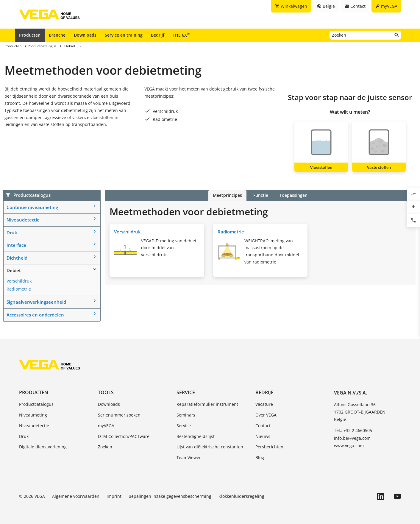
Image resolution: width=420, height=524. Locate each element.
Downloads (85, 35)
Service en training (124, 35)
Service (186, 392)
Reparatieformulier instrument (207, 404)
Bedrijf (158, 35)
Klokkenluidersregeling (241, 496)
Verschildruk (19, 281)
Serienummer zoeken (119, 415)
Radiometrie (19, 289)
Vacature (264, 404)
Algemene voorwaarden (76, 496)
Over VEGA (266, 415)
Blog (260, 457)
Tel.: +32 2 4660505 (353, 430)
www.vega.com (349, 446)
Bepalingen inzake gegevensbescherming (170, 496)
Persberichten (269, 447)
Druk (12, 233)
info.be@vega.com (352, 438)
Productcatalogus (36, 404)
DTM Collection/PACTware (124, 436)
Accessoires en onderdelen (35, 315)
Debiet (14, 270)
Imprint (114, 496)
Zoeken (105, 447)
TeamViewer (189, 457)
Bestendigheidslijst (196, 436)
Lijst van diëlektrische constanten (210, 447)
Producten (30, 35)
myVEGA (106, 426)
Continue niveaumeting (32, 207)
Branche (57, 35)
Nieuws (263, 436)
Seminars (186, 415)
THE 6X (181, 35)
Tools (106, 392)
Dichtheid (17, 258)
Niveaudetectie (23, 220)
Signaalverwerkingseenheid (36, 302)
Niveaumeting (33, 415)
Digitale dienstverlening (43, 447)
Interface (16, 245)
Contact (263, 426)
